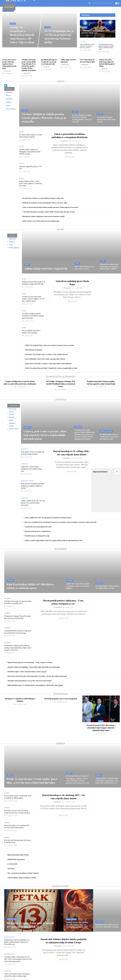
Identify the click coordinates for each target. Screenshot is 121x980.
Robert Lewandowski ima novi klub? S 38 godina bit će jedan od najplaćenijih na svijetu (51, 368)
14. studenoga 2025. (60, 702)
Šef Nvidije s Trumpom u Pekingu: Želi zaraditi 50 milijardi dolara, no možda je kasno (60, 384)
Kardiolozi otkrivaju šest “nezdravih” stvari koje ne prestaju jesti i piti (49, 62)
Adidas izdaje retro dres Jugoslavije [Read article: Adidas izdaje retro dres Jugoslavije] (46, 269)
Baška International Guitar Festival (18, 855)
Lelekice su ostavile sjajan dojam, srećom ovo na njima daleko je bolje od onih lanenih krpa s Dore (53, 540)
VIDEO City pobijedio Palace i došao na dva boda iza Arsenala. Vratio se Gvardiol (50, 345)
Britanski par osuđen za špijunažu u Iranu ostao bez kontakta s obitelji (43, 216)
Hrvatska (8, 971)
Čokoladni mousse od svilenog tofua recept (37, 536)
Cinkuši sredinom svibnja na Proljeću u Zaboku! (22, 878)
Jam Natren (11, 869)
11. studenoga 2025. (11, 845)
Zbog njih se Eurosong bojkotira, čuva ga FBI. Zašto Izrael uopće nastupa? (30, 681)
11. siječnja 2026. (10, 979)
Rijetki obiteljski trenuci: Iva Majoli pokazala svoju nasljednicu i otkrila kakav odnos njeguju (35, 685)
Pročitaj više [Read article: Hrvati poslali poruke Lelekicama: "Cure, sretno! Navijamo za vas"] (63, 618)
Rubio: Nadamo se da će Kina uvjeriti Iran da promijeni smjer (41, 221)
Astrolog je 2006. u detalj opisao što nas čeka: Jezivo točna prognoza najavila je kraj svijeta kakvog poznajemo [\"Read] (18, 959)
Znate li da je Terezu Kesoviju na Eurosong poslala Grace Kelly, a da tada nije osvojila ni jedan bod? (37, 676)
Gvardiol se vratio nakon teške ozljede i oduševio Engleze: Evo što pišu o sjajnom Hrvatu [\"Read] (33, 299)
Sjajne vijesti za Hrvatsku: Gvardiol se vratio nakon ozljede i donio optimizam (48, 364)
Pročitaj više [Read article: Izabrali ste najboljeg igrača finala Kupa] (72, 301)
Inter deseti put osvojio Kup (34, 350)
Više (58, 7)
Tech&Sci (83, 42)
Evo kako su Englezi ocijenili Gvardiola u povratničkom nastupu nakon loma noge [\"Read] (33, 316)
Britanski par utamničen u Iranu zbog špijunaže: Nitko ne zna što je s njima (45, 203)
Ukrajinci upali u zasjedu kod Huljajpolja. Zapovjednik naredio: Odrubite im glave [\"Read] (30, 152)
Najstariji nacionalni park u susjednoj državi (38, 531)
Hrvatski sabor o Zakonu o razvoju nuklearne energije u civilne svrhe (43, 198)
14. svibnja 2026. (85, 50)
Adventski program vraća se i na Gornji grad (61, 699)
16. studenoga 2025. (68, 802)
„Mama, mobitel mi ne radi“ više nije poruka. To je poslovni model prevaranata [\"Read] (33, 503)
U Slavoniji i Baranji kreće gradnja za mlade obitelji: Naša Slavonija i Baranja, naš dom (49, 212)
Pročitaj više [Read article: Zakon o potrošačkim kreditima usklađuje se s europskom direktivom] (69, 157)
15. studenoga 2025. (11, 801)
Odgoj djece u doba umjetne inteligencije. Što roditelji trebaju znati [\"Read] (32, 469)
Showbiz (49, 7)
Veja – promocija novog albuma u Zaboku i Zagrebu (23, 873)
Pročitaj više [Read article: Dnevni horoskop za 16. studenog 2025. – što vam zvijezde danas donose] (63, 815)
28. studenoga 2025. (20, 704)
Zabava (10, 775)
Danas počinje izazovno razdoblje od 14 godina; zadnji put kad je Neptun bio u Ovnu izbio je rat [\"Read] (17, 942)
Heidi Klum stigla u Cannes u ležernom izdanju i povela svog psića (27, 672)
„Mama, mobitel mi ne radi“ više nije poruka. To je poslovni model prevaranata (48, 518)
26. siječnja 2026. (68, 946)
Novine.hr (7, 71)
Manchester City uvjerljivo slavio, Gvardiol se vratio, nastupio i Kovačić (47, 354)
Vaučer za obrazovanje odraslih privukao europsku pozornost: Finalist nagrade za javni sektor (50, 207)
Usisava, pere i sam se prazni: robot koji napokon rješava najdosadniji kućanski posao (9, 64)
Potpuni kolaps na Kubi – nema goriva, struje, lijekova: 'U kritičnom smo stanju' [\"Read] (31, 184)
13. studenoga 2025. (11, 816)
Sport (29, 7)
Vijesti (20, 7)
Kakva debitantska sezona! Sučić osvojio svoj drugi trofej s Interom (45, 359)
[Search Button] (90, 3)
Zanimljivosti (12, 919)
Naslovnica (9, 7)
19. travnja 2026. (87, 35)
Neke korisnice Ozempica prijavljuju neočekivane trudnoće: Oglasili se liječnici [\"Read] (33, 486)
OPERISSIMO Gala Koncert (16, 860)
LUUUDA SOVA (13, 864)
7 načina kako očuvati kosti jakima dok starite (38, 527)
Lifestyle (38, 7)
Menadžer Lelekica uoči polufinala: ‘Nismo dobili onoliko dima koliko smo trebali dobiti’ (34, 667)
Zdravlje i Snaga (27, 481)
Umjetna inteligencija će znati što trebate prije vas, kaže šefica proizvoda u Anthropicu (87, 46)
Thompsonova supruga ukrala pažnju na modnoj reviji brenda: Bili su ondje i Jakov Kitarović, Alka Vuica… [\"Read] (18, 648)
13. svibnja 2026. (27, 336)
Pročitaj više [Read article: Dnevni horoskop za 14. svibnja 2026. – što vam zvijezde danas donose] (72, 471)
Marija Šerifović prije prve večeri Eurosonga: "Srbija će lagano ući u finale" (30, 662)
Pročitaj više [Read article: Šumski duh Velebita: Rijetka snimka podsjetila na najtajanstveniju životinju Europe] (63, 959)
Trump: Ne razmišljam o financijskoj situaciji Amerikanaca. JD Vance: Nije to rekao (22, 35)
